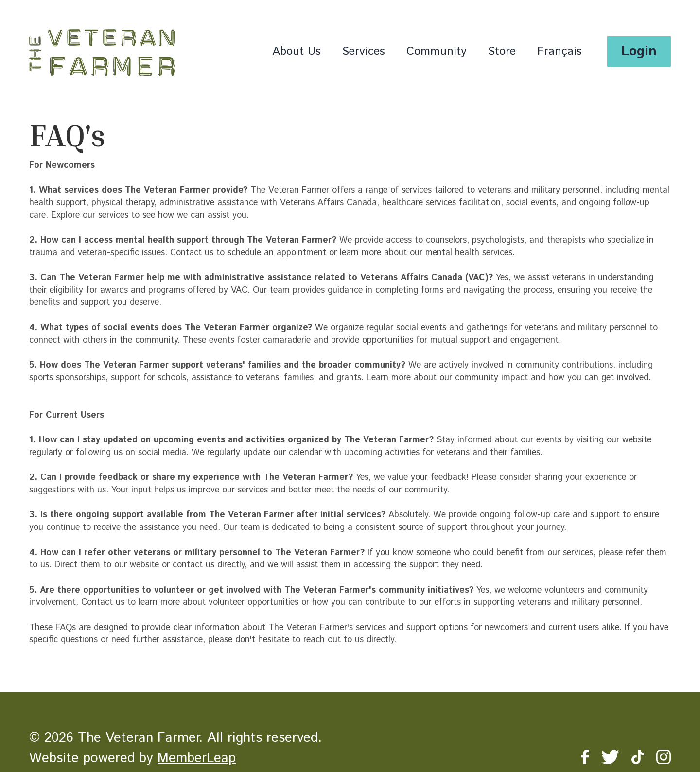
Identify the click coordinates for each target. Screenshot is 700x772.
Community (437, 52)
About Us (297, 52)
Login (639, 52)
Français (560, 52)
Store (502, 52)
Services (364, 52)
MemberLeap (197, 758)
